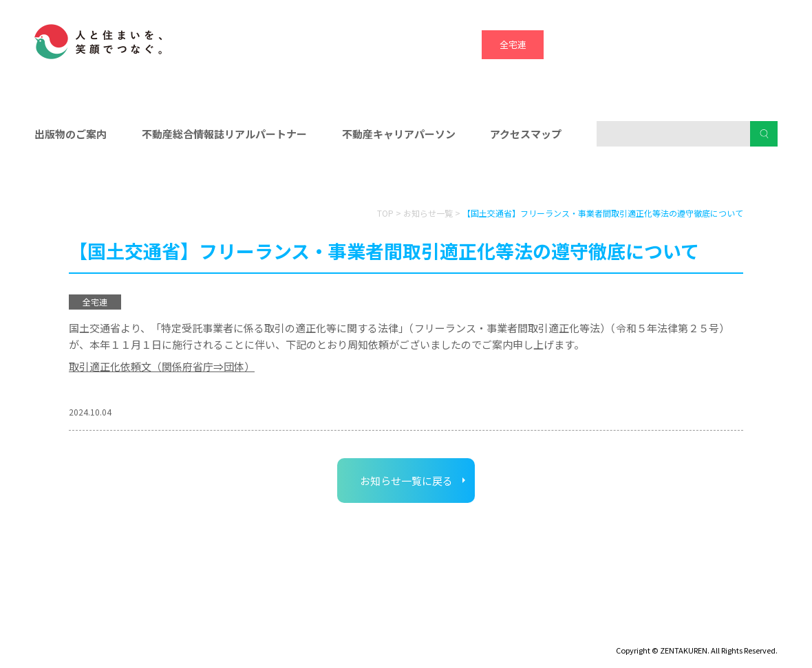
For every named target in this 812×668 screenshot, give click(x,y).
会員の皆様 (153, 180)
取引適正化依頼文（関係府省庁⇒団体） (162, 366)
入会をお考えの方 (406, 180)
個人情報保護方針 (253, 631)
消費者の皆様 (659, 180)
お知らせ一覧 (428, 213)
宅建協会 (637, 44)
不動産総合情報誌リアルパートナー (224, 134)
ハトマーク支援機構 (699, 44)
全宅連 (513, 44)
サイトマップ (165, 631)
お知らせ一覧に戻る (406, 481)
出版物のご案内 (71, 134)
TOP (385, 213)
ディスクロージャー (74, 631)
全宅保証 (575, 44)
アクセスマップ (526, 134)
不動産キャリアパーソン (399, 134)
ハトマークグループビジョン (371, 631)
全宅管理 (760, 44)
